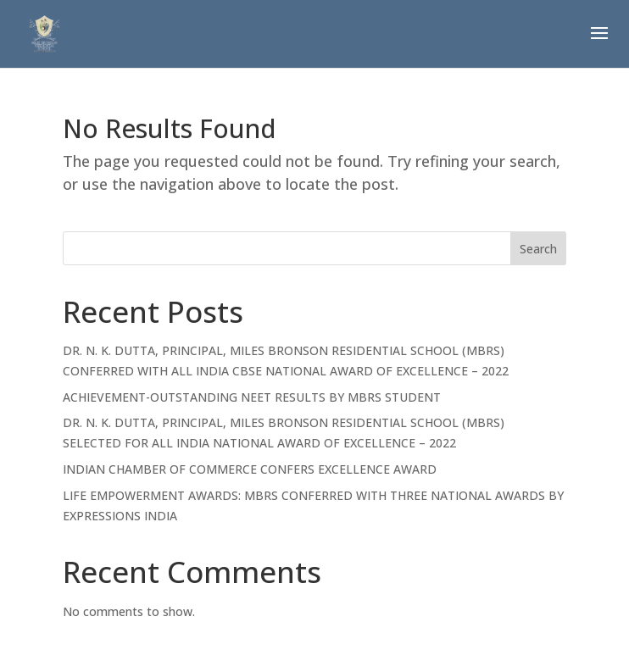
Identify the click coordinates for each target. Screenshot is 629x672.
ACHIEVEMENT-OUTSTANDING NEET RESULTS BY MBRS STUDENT (252, 397)
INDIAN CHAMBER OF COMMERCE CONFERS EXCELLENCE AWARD (250, 469)
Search (538, 249)
